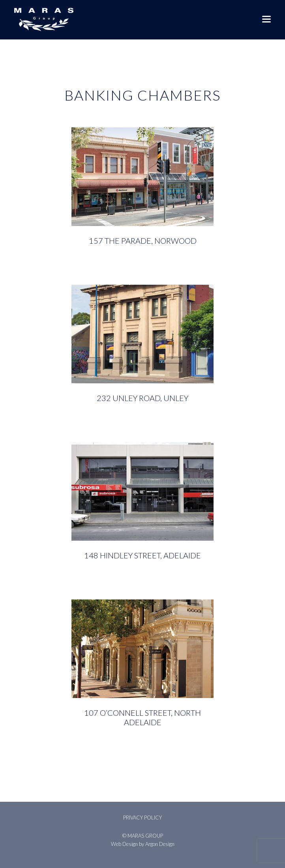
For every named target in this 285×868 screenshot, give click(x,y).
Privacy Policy (142, 818)
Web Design (124, 844)
